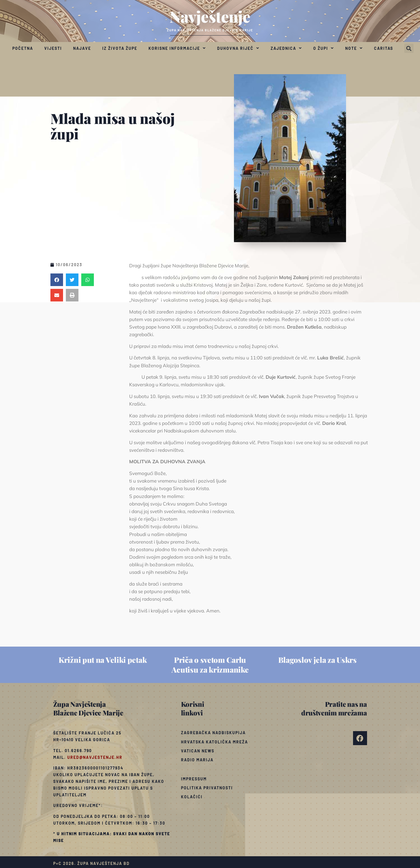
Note (354, 48)
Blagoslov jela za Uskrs (317, 660)
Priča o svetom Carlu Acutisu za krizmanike (210, 665)
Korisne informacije (177, 48)
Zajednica (286, 48)
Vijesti (53, 48)
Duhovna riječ (238, 48)
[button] (409, 48)
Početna (23, 48)
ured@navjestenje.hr (95, 757)
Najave (82, 48)
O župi (324, 48)
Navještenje (210, 16)
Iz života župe (120, 48)
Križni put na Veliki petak (103, 660)
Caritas (384, 48)
